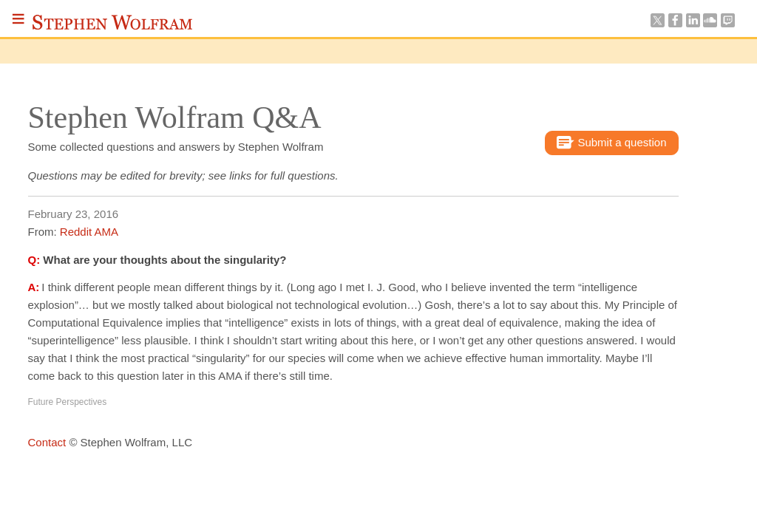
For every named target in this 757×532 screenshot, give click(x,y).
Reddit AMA (89, 232)
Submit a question (611, 143)
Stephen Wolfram (112, 22)
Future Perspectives (68, 402)
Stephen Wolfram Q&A (175, 117)
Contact (47, 442)
